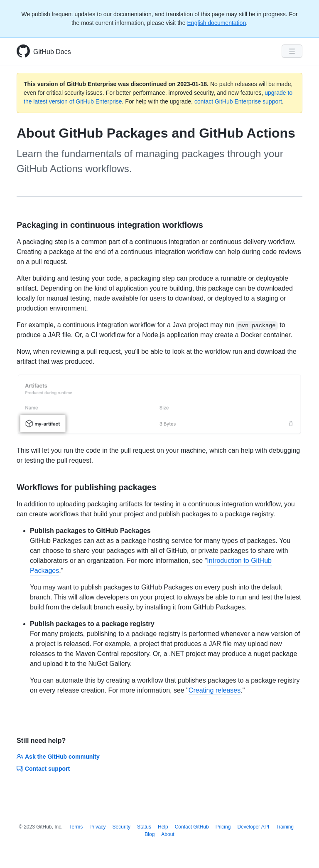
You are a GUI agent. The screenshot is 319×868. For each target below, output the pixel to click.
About (168, 834)
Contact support (43, 769)
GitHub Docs (52, 52)
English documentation (217, 23)
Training (285, 827)
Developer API (253, 827)
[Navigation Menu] (292, 51)
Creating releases (215, 690)
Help (163, 827)
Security (121, 827)
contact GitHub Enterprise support (238, 101)
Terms (76, 827)
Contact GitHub (192, 827)
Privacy (97, 827)
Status (144, 827)
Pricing (223, 827)
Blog (150, 834)
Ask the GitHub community (58, 757)
